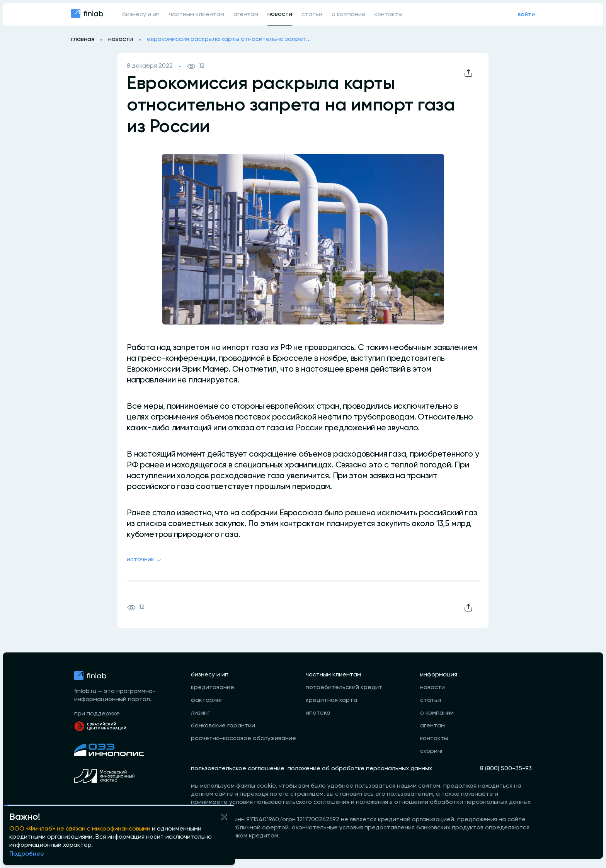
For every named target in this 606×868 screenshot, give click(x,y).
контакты (388, 15)
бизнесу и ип (141, 15)
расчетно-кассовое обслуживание (243, 739)
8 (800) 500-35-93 (506, 769)
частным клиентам (197, 15)
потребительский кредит (344, 688)
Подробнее (27, 854)
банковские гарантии (223, 726)
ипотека (318, 713)
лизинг (200, 713)
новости (280, 14)
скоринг (432, 751)
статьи (312, 15)
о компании (348, 15)
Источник (145, 561)
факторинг (207, 700)
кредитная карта (331, 700)
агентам (246, 15)
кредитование (213, 688)
